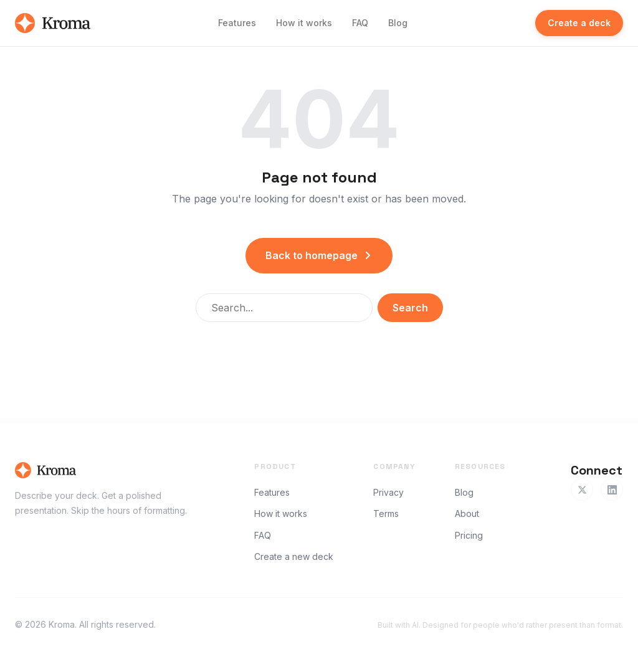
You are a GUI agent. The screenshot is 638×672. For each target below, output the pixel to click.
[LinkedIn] (612, 490)
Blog (398, 23)
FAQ (360, 23)
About (467, 513)
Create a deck (579, 23)
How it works (304, 23)
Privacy (388, 492)
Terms (386, 513)
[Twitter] (582, 490)
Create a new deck (294, 556)
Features (237, 23)
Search (410, 308)
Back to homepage (319, 255)
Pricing (469, 535)
